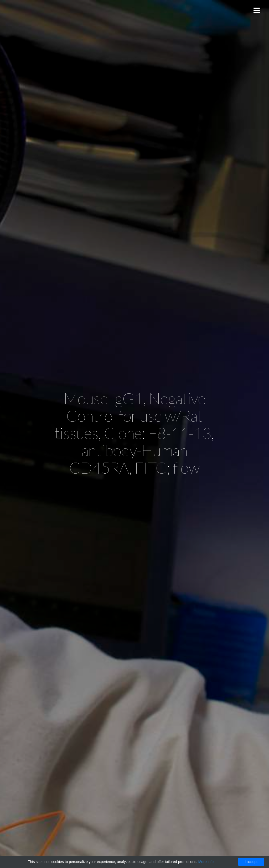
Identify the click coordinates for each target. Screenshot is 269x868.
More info (206, 862)
